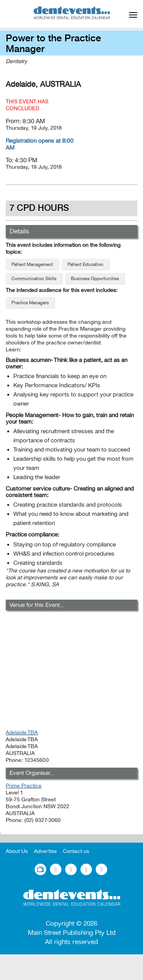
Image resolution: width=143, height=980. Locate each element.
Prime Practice (24, 786)
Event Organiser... (32, 773)
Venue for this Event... (37, 605)
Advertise (45, 851)
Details (19, 231)
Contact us (76, 851)
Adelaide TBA (22, 733)
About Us (17, 851)
